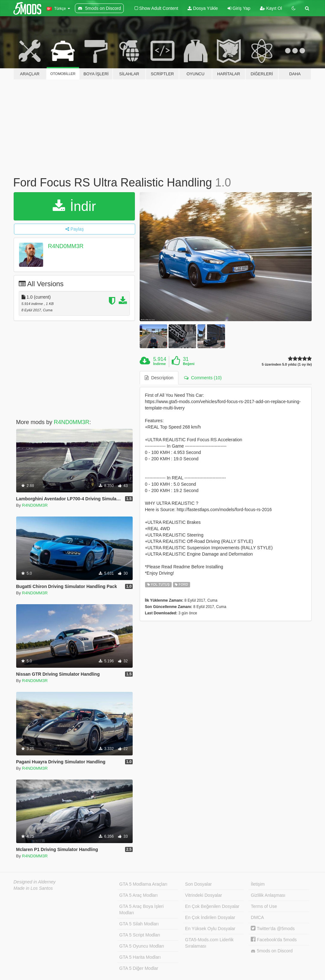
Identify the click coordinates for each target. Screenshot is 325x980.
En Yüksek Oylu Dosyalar (210, 929)
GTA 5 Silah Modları (139, 924)
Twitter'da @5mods (273, 929)
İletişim (258, 884)
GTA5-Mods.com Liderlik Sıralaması (209, 943)
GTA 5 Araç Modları (139, 895)
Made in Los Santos (33, 888)
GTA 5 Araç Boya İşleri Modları (142, 909)
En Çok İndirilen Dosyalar (210, 917)
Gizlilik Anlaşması (268, 895)
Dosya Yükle (203, 8)
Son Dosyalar (198, 884)
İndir (74, 206)
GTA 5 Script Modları (140, 935)
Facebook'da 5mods (274, 940)
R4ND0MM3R (66, 246)
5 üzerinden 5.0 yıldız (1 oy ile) (287, 365)
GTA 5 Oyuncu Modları (142, 946)
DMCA (257, 917)
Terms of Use (264, 906)
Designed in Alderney (35, 882)
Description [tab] (159, 378)
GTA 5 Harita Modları (140, 957)
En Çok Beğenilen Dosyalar (212, 906)
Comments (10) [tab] (203, 378)
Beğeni (189, 364)
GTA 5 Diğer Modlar (139, 968)
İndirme (160, 364)
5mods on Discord (272, 951)
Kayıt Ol (271, 8)
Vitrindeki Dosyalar (203, 895)
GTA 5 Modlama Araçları (143, 884)
